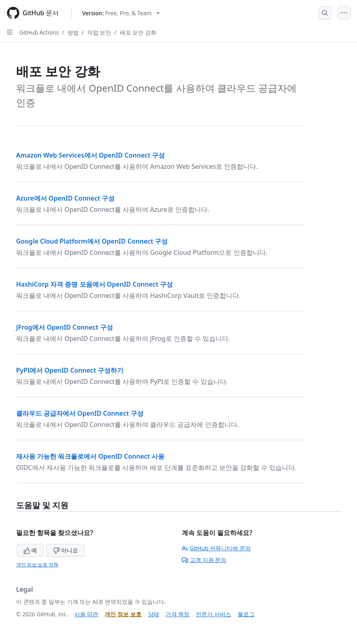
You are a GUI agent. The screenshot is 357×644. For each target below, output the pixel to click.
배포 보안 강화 (138, 32)
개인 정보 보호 (123, 614)
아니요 (66, 550)
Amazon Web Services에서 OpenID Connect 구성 (90, 155)
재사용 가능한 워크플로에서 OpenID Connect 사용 (90, 456)
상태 (154, 614)
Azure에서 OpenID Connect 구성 (65, 198)
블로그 (246, 614)
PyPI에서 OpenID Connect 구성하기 (70, 370)
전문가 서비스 (213, 614)
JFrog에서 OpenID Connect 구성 (65, 327)
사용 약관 (86, 614)
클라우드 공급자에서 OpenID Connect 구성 (80, 413)
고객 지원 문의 (204, 560)
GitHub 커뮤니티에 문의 (216, 548)
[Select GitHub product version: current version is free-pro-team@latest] (121, 13)
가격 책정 (178, 614)
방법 (73, 32)
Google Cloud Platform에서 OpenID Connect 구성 (92, 241)
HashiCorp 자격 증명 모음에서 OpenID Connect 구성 (94, 284)
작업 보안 (99, 32)
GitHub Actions (39, 32)
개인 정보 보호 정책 (37, 565)
